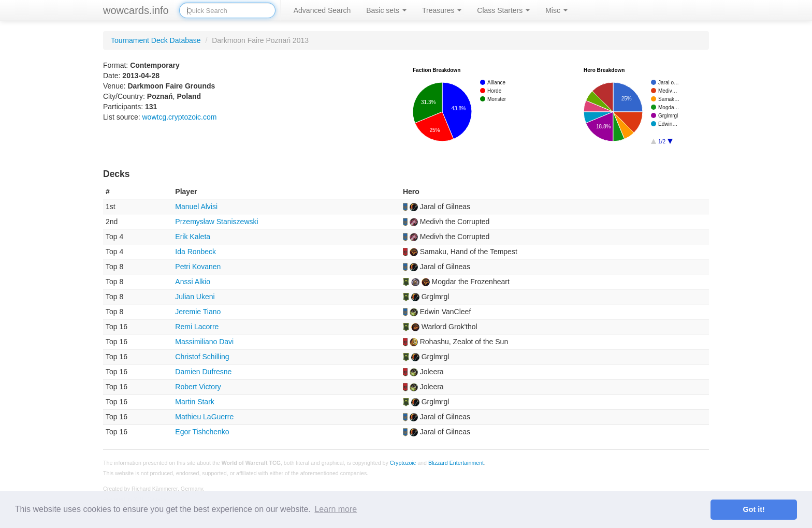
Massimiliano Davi (204, 342)
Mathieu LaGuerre (204, 417)
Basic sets (386, 10)
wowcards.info (136, 10)
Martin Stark (194, 402)
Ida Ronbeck (195, 252)
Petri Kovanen (198, 267)
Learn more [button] (336, 509)
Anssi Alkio (193, 282)
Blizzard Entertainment (456, 463)
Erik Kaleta (193, 237)
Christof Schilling (202, 357)
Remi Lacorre (197, 327)
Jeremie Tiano (198, 312)
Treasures (442, 10)
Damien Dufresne (203, 372)
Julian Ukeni (195, 297)
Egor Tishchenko (202, 432)
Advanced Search (322, 10)
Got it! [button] (754, 509)
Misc (556, 10)
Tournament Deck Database (156, 40)
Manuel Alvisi (196, 207)
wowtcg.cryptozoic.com (179, 117)
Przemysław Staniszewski (216, 222)
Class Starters (503, 10)
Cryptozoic (403, 463)
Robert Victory (198, 387)
